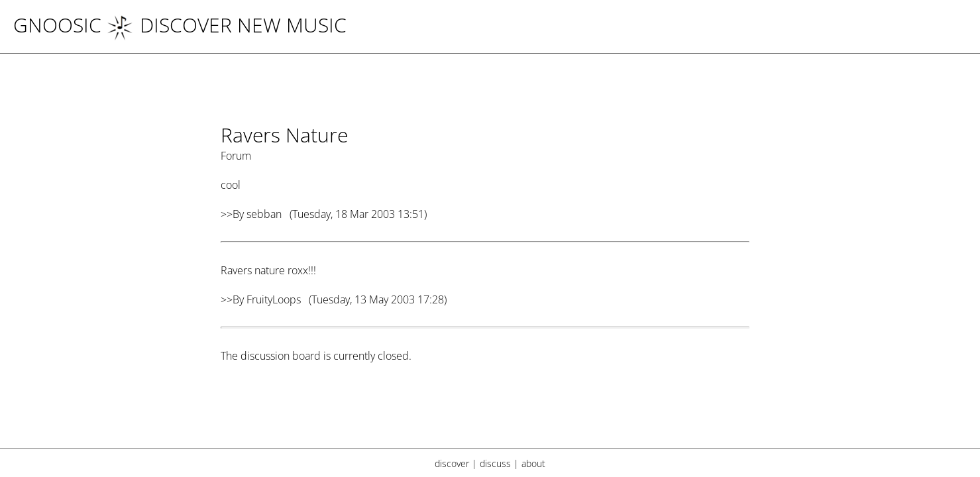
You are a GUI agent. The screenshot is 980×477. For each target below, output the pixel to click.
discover (452, 463)
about (533, 463)
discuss (495, 463)
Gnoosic (57, 25)
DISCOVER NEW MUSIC (227, 25)
